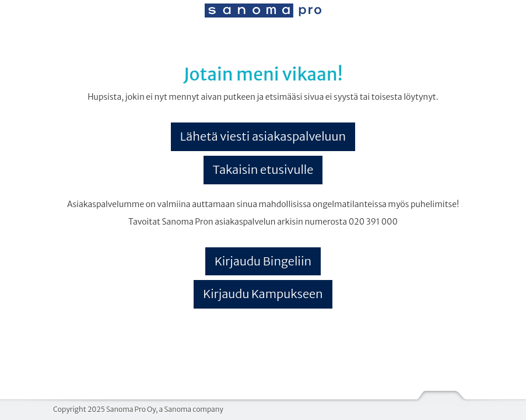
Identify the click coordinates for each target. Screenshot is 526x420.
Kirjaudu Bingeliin (263, 261)
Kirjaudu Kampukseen (263, 294)
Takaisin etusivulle (263, 169)
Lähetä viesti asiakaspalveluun (263, 136)
